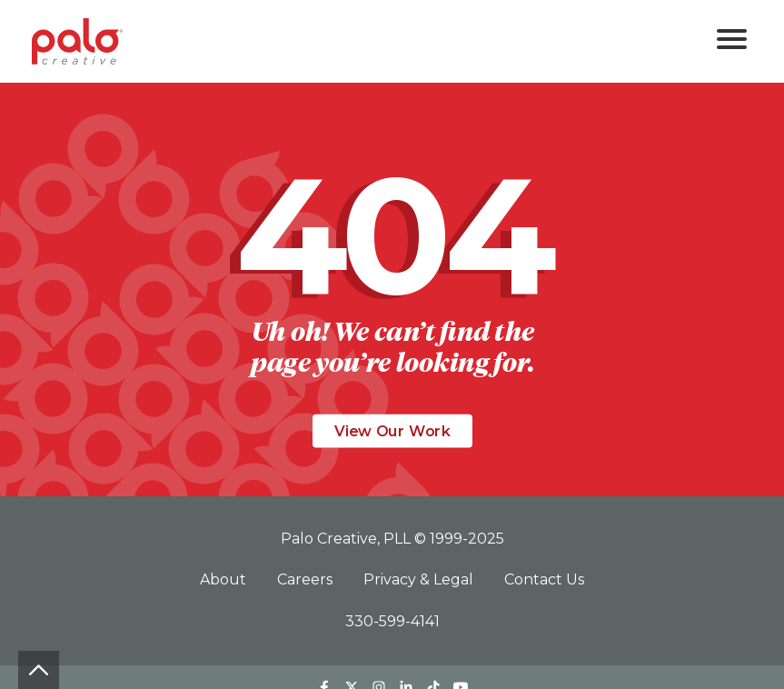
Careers (307, 579)
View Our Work (392, 431)
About (225, 579)
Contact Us (544, 579)
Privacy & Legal (420, 579)
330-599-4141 (392, 621)
